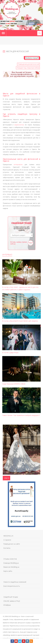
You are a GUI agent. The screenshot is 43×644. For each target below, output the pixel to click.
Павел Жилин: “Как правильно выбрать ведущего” (21, 415)
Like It (6, 478)
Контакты (7, 548)
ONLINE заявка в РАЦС (12, 601)
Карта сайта (8, 571)
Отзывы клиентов (10, 559)
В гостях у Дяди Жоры (10, 352)
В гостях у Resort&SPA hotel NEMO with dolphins (20, 321)
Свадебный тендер (11, 597)
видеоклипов (19, 125)
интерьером (18, 164)
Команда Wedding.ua (11, 563)
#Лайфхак (7, 605)
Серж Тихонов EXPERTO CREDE (14, 384)
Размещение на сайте (12, 544)
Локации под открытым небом (28, 68)
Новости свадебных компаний (15, 582)
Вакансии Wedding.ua (11, 567)
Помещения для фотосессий (28, 64)
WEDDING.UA (8, 536)
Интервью (7, 255)
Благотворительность (12, 586)
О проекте (7, 540)
